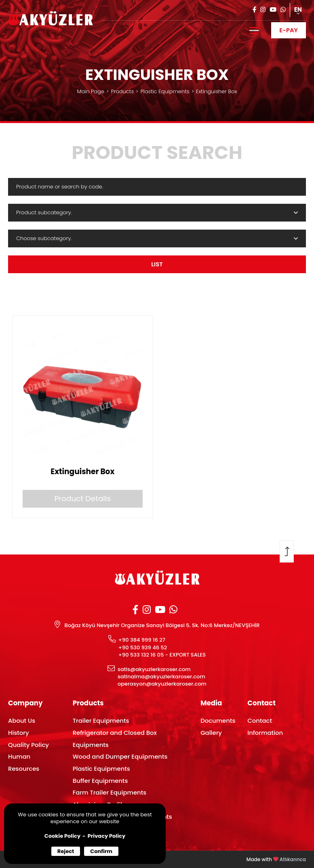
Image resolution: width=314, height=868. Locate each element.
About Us (22, 721)
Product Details (82, 499)
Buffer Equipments (100, 781)
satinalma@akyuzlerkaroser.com (161, 677)
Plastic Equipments (165, 91)
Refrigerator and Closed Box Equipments (115, 739)
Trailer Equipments (101, 721)
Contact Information (265, 727)
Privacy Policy (106, 836)
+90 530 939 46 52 (143, 648)
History (19, 733)
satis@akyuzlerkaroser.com (154, 669)
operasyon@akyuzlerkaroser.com (162, 684)
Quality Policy (28, 745)
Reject (66, 851)
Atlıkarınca (293, 860)
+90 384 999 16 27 (142, 640)
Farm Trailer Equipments (110, 792)
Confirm (101, 851)
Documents (218, 721)
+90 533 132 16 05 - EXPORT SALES (162, 655)
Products (122, 91)
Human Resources (24, 762)
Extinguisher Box (217, 91)
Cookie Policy (62, 836)
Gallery (211, 733)
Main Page (91, 91)
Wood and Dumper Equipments (120, 756)
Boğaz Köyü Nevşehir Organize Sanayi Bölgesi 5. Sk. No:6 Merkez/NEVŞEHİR (162, 625)
